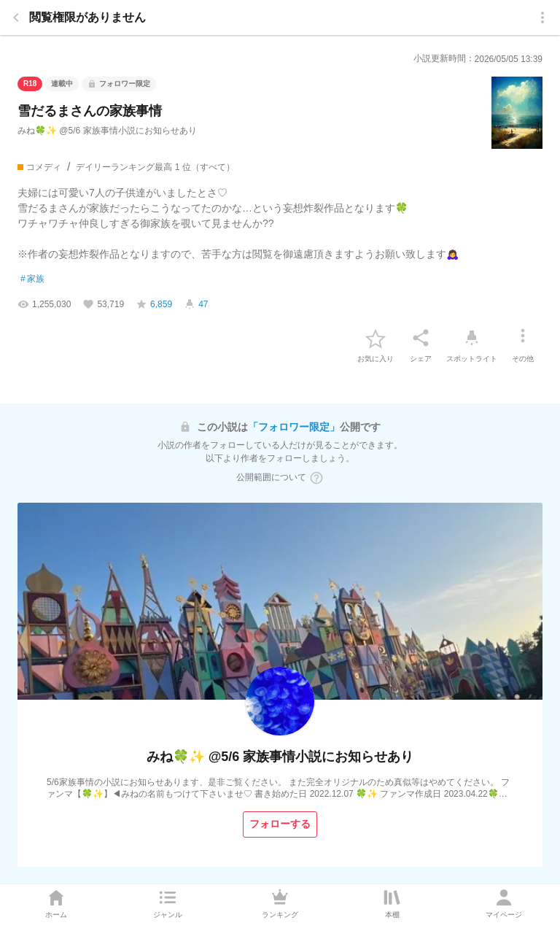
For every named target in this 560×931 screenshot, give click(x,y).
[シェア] (421, 338)
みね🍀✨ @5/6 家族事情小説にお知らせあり (107, 131)
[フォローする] (280, 824)
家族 (32, 279)
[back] (16, 18)
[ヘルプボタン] (316, 478)
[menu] (542, 18)
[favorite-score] (154, 304)
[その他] (523, 338)
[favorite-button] (376, 338)
